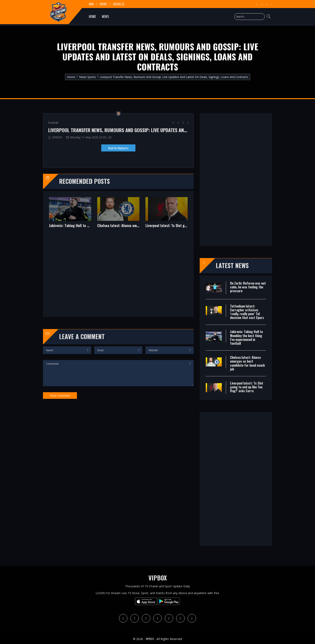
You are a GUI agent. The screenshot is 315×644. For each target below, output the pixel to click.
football (53, 123)
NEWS (105, 16)
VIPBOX (57, 137)
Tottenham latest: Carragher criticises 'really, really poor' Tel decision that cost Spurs (247, 312)
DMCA (91, 4)
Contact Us (119, 4)
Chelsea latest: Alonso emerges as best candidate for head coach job (118, 226)
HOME (92, 16)
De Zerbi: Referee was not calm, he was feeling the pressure (248, 287)
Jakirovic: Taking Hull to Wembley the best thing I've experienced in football (70, 226)
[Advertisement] (118, 275)
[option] (70, 216)
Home (71, 77)
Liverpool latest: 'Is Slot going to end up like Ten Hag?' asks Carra (167, 226)
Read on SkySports (118, 148)
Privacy (103, 4)
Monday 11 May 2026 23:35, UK (91, 137)
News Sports (87, 77)
